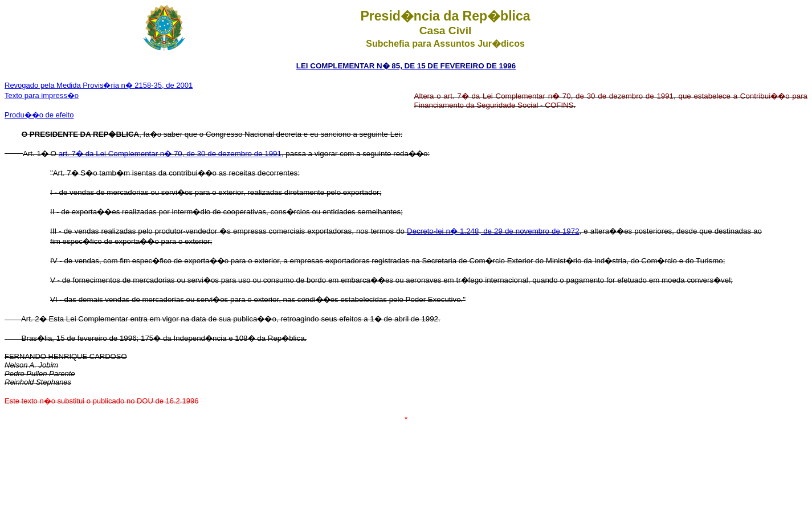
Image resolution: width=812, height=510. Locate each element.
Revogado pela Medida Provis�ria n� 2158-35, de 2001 (99, 85)
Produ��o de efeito (39, 115)
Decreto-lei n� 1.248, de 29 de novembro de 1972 (493, 231)
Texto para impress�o (42, 95)
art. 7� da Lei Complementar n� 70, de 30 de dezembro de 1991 (170, 154)
